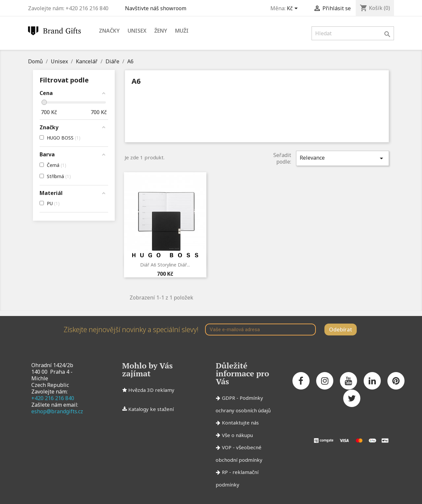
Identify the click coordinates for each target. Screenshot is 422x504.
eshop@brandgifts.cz (57, 411)
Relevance (343, 158)
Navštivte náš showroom (157, 8)
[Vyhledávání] (353, 33)
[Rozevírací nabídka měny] (293, 9)
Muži (182, 31)
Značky (109, 31)
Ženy (161, 31)
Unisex (137, 31)
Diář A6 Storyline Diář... (165, 265)
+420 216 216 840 (53, 398)
